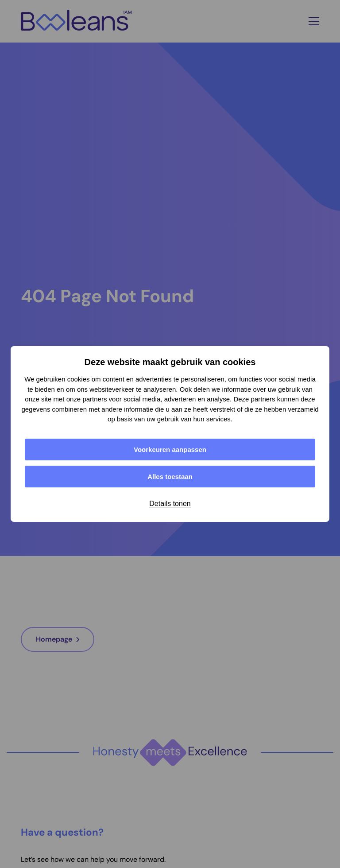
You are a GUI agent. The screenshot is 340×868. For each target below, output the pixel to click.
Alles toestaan (170, 477)
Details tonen (170, 504)
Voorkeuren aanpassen (170, 450)
